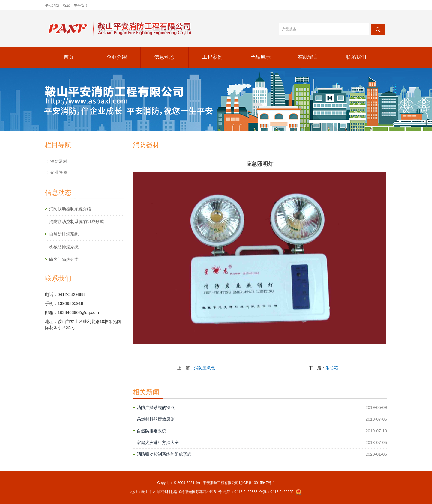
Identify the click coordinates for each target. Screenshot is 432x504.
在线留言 (308, 57)
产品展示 (260, 57)
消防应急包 (205, 368)
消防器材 (59, 161)
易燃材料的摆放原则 (156, 419)
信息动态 (164, 57)
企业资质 (59, 172)
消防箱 (332, 368)
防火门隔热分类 (64, 259)
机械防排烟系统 (64, 247)
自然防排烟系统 (151, 431)
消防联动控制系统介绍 (70, 209)
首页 (69, 57)
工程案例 (212, 57)
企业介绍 (117, 57)
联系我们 (356, 57)
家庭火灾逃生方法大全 (158, 443)
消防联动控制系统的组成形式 (164, 454)
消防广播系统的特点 (156, 407)
